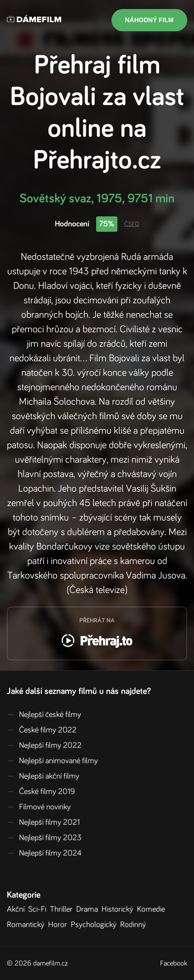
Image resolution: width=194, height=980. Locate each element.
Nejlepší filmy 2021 (43, 822)
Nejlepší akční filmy (43, 776)
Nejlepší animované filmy (52, 761)
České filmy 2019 (41, 792)
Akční (17, 909)
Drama (89, 909)
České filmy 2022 (42, 730)
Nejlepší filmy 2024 (44, 853)
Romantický (27, 925)
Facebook (174, 963)
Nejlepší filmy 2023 (44, 838)
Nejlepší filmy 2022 (44, 746)
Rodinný (135, 925)
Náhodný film (149, 20)
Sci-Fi (39, 909)
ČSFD (132, 224)
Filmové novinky (39, 807)
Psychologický (95, 925)
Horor (59, 925)
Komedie (153, 909)
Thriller (63, 909)
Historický (119, 909)
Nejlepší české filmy (44, 715)
